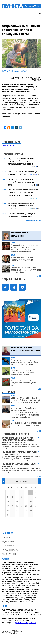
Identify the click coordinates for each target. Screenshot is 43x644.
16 (36, 502)
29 (31, 511)
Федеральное (9, 542)
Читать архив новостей (32, 220)
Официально (8, 546)
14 (26, 502)
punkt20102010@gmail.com (26, 623)
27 (22, 511)
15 (31, 502)
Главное (6, 537)
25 (12, 511)
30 (36, 511)
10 (8, 502)
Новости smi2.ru (8, 146)
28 (26, 511)
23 (36, 506)
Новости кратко (10, 550)
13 (22, 502)
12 (17, 502)
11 (12, 502)
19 (17, 506)
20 (22, 506)
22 (31, 506)
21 (26, 506)
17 (8, 506)
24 (8, 511)
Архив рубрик (9, 554)
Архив (39, 276)
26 (17, 511)
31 (8, 515)
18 (12, 506)
